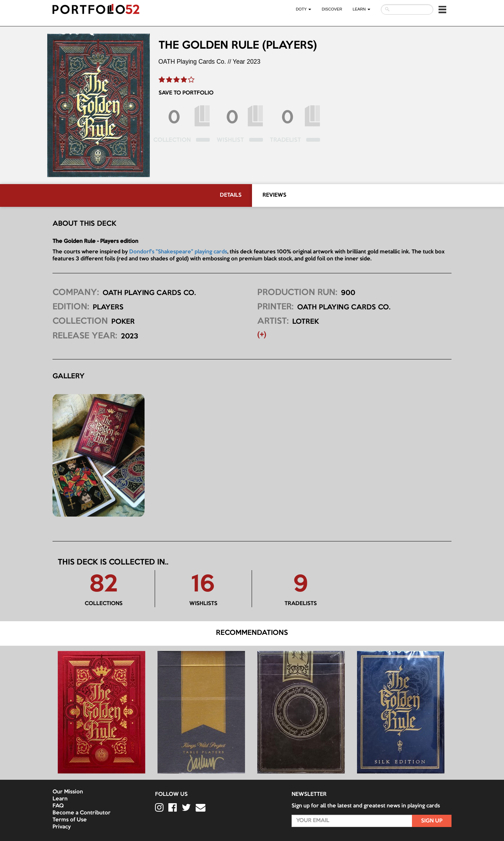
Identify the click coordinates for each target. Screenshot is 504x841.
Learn (60, 799)
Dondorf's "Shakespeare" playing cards (178, 252)
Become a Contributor (82, 813)
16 (203, 585)
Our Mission (68, 792)
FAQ (58, 806)
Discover (332, 9)
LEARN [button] (362, 9)
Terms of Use (70, 820)
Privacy (62, 827)
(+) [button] (262, 335)
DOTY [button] (303, 9)
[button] (442, 9)
